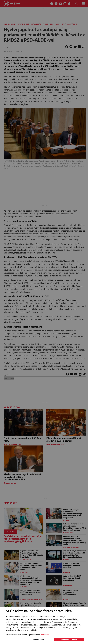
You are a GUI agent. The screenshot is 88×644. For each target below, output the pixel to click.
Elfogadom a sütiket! (69, 639)
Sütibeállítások (38, 639)
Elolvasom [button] (45, 635)
